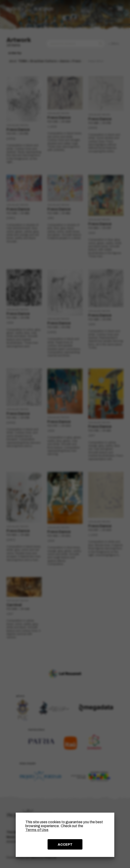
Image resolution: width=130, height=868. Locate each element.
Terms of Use (37, 830)
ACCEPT (65, 844)
